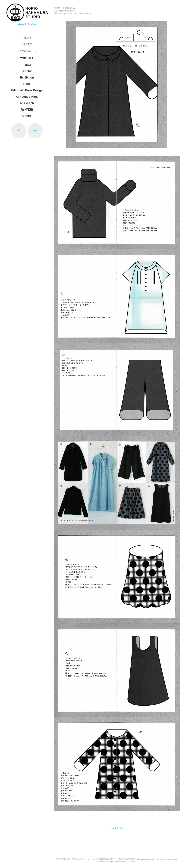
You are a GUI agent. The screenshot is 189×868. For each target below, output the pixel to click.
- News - (27, 38)
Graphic (27, 71)
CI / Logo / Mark (27, 97)
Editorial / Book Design (27, 90)
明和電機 (27, 109)
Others (27, 116)
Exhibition (27, 78)
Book (27, 84)
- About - (27, 44)
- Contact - (27, 51)
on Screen (27, 103)
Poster (27, 65)
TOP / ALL (27, 58)
